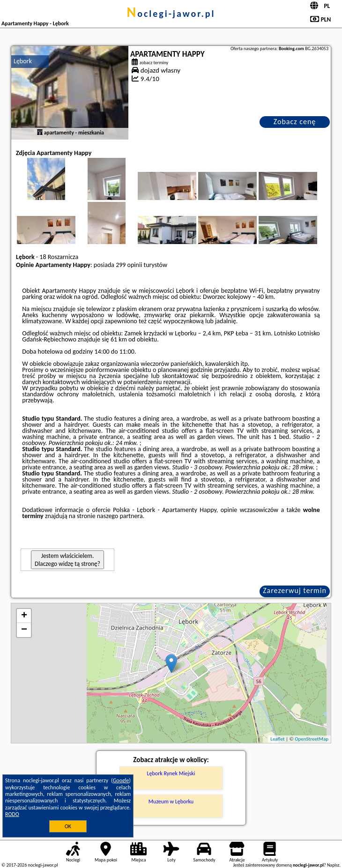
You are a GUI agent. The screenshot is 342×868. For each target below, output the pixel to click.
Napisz (333, 865)
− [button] (24, 630)
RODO (12, 814)
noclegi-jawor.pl (171, 14)
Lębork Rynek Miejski (171, 773)
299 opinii (129, 265)
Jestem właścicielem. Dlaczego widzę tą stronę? (67, 560)
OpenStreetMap (312, 739)
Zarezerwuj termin (295, 590)
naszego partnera (120, 516)
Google (121, 780)
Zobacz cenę (295, 122)
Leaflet (277, 739)
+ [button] (24, 616)
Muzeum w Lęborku (171, 801)
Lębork (23, 61)
